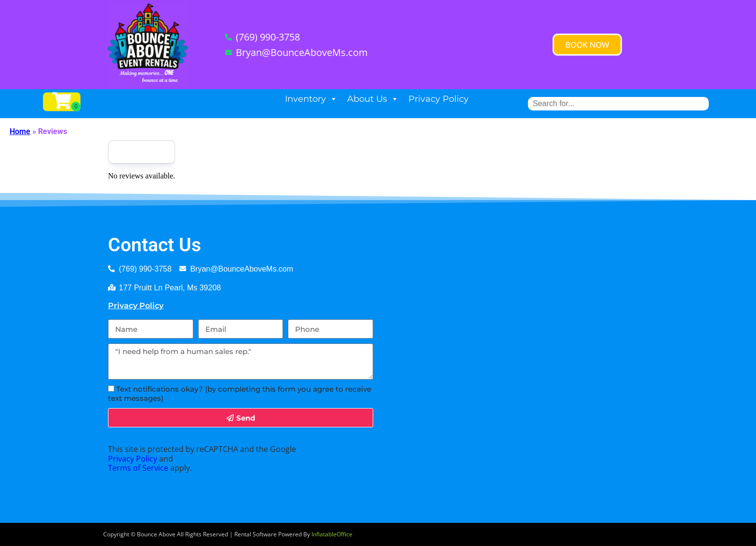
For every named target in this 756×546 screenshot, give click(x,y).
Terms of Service (138, 468)
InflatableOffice (332, 534)
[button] (587, 44)
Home (20, 131)
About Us (373, 99)
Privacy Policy (439, 99)
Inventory (311, 99)
